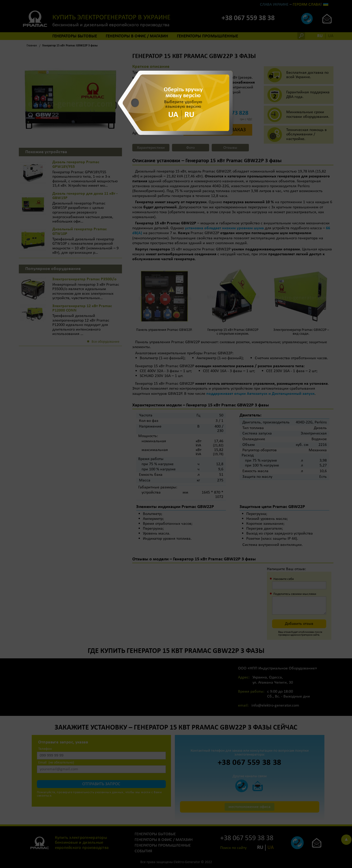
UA (173, 115)
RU (189, 115)
